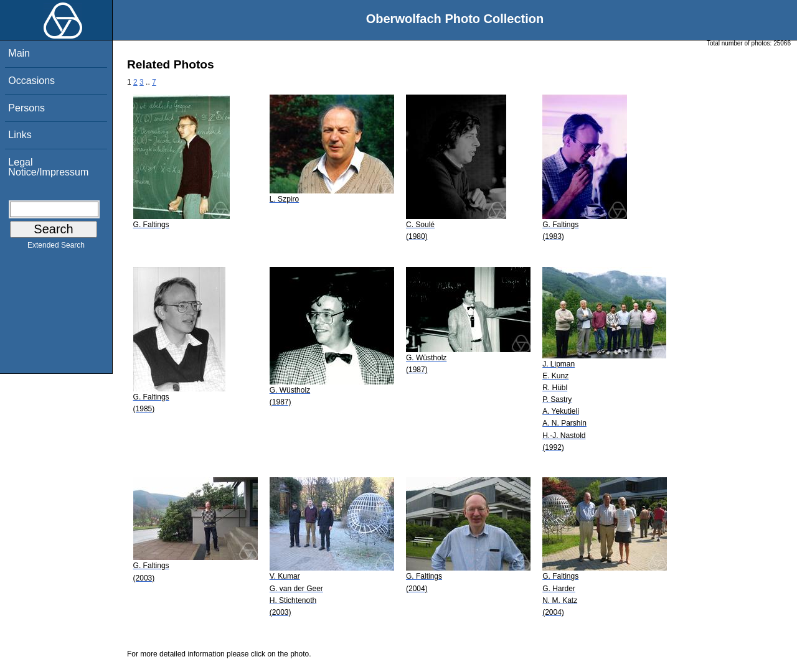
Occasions (31, 81)
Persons (26, 108)
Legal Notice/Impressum (48, 167)
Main (19, 53)
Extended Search (56, 248)
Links (20, 135)
